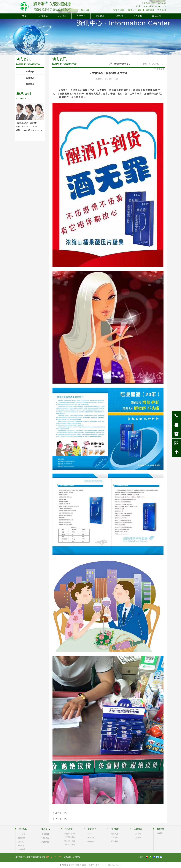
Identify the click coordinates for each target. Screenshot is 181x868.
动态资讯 (156, 64)
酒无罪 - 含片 (70, 841)
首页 (145, 64)
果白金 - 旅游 (70, 845)
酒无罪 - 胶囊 (70, 834)
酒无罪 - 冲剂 (70, 837)
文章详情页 (159, 69)
